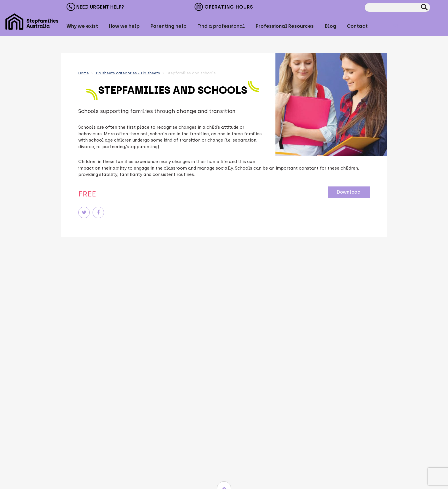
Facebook (424, 26)
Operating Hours (224, 8)
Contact (357, 26)
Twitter (410, 26)
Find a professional (221, 26)
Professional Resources (285, 26)
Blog (330, 26)
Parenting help (169, 26)
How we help (124, 26)
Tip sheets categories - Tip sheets (128, 73)
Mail (395, 26)
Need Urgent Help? (95, 7)
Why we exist (82, 26)
